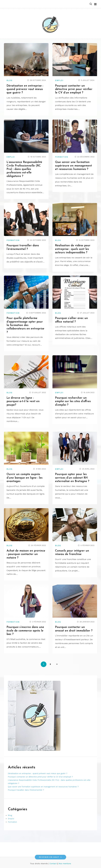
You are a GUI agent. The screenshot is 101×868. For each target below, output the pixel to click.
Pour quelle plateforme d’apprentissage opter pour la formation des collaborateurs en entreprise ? (26, 325)
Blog (9, 80)
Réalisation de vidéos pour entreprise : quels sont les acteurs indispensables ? (73, 249)
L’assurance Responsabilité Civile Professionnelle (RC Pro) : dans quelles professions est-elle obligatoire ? (25, 169)
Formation (62, 157)
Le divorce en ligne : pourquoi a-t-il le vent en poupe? (23, 401)
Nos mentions (65, 864)
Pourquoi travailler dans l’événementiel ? (26, 790)
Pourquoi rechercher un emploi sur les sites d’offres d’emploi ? (73, 401)
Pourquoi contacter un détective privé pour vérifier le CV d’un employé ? (74, 89)
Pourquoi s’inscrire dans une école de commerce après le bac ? (25, 631)
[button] (91, 4)
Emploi (59, 80)
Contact (53, 864)
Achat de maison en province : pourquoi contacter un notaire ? (26, 554)
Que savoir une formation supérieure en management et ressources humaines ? (74, 166)
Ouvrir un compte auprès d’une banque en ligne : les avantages (25, 478)
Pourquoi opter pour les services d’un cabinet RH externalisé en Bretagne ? (72, 478)
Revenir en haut (50, 857)
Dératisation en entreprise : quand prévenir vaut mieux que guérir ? (25, 89)
